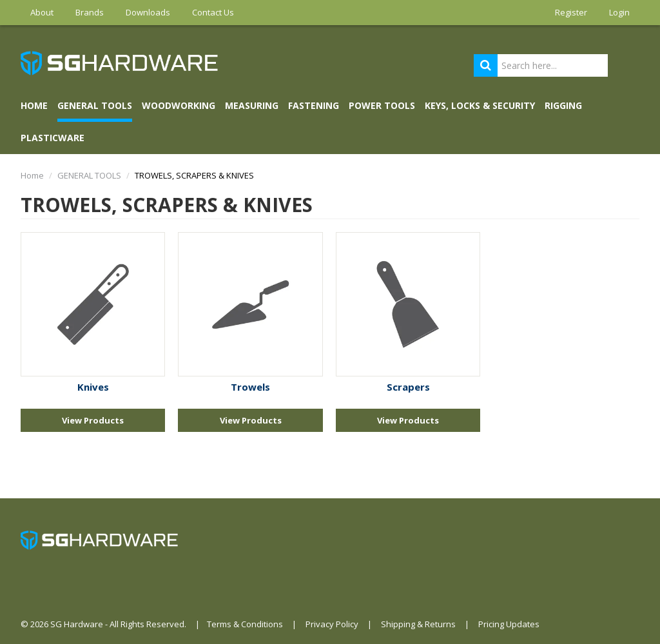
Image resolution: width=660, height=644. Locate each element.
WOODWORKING (179, 105)
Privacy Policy (332, 624)
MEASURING (252, 105)
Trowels (250, 387)
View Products (93, 420)
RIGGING (563, 105)
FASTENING (314, 105)
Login (619, 12)
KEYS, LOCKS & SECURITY (480, 105)
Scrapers (408, 387)
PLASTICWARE (53, 138)
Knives (93, 387)
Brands (90, 12)
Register (571, 12)
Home (34, 105)
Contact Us (213, 12)
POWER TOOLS (382, 105)
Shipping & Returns (418, 624)
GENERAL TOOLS (95, 105)
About (42, 12)
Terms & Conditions (245, 624)
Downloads (148, 12)
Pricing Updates (509, 624)
